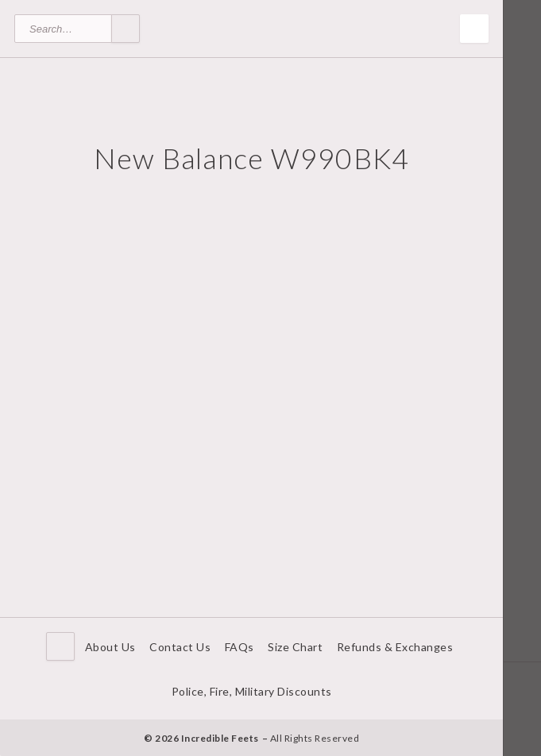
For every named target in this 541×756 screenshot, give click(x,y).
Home (60, 646)
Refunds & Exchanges (395, 647)
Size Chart (295, 647)
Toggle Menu (474, 29)
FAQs (240, 647)
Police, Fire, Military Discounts (252, 691)
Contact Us (180, 647)
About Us (110, 647)
